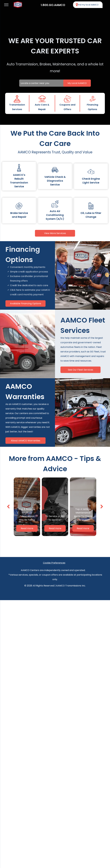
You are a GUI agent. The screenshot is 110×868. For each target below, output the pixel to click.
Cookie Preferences (54, 563)
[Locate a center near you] (55, 83)
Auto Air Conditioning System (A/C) (55, 215)
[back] (8, 507)
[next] (102, 507)
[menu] (6, 5)
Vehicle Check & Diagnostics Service (55, 181)
